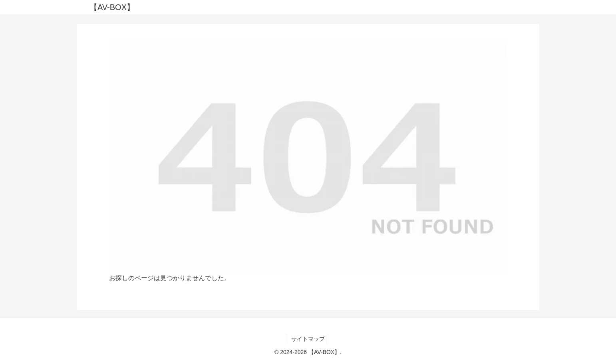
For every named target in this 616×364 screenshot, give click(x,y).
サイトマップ (308, 339)
